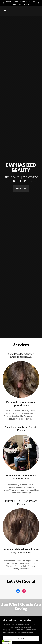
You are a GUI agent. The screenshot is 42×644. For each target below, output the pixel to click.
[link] (18, 591)
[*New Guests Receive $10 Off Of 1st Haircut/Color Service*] (21, 3)
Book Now (21, 189)
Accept (21, 639)
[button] (7, 11)
